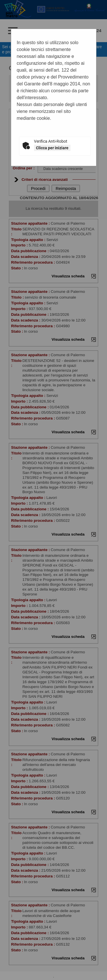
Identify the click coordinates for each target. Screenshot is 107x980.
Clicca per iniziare (52, 148)
